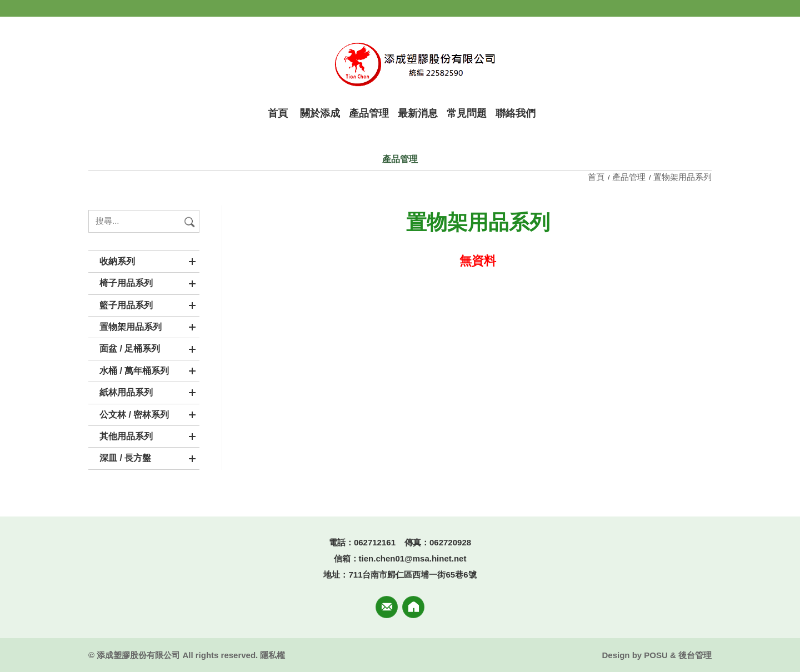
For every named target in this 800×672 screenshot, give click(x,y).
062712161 (375, 542)
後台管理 (695, 655)
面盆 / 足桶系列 (130, 348)
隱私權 (272, 655)
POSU (656, 655)
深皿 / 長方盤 (125, 458)
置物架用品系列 (131, 327)
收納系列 (117, 261)
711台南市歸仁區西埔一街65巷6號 (412, 575)
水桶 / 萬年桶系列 (134, 371)
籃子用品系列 (126, 305)
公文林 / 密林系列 (134, 415)
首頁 (597, 177)
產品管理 (629, 177)
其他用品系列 (126, 436)
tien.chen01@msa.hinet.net (413, 558)
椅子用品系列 (126, 283)
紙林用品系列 (126, 392)
